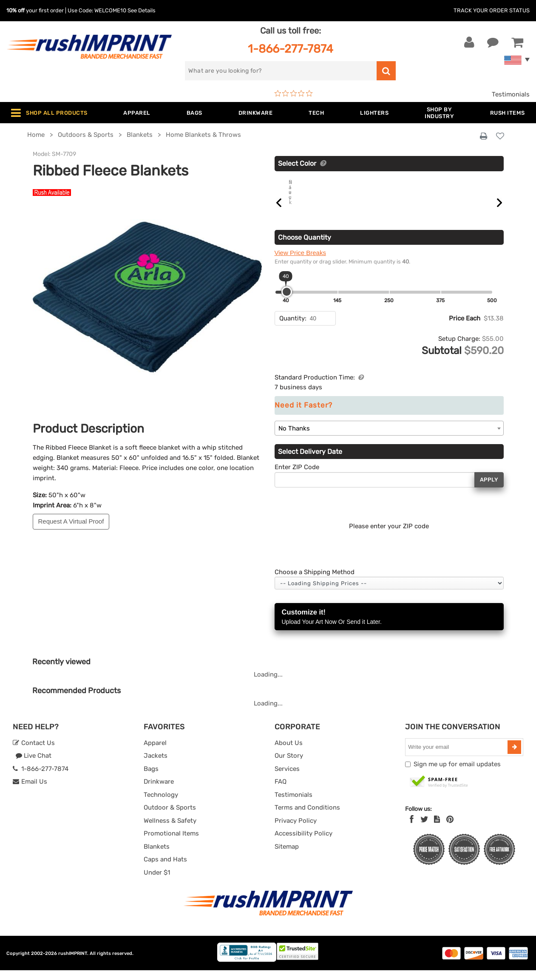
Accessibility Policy (303, 843)
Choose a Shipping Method (315, 582)
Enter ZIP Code (297, 477)
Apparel (155, 753)
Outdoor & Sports (170, 817)
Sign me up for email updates (457, 774)
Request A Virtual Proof (71, 521)
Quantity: (293, 328)
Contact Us (34, 753)
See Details (142, 10)
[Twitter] (424, 829)
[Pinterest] (450, 829)
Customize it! (389, 627)
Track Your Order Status (492, 10)
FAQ (281, 791)
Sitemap (287, 856)
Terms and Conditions (307, 817)
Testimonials (511, 94)
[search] (281, 71)
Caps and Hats (165, 869)
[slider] (287, 302)
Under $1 (157, 882)
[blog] (437, 829)
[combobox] (389, 438)
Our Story (289, 765)
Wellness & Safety (170, 830)
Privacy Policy (296, 830)
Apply (489, 489)
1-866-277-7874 (291, 49)
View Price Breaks (300, 262)
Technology (161, 804)
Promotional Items (171, 843)
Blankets (157, 856)
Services (287, 779)
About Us (289, 753)
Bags (151, 779)
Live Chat (33, 765)
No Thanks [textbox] (294, 438)
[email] (457, 757)
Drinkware (159, 791)
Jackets (156, 765)
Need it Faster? (303, 415)
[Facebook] (412, 829)
